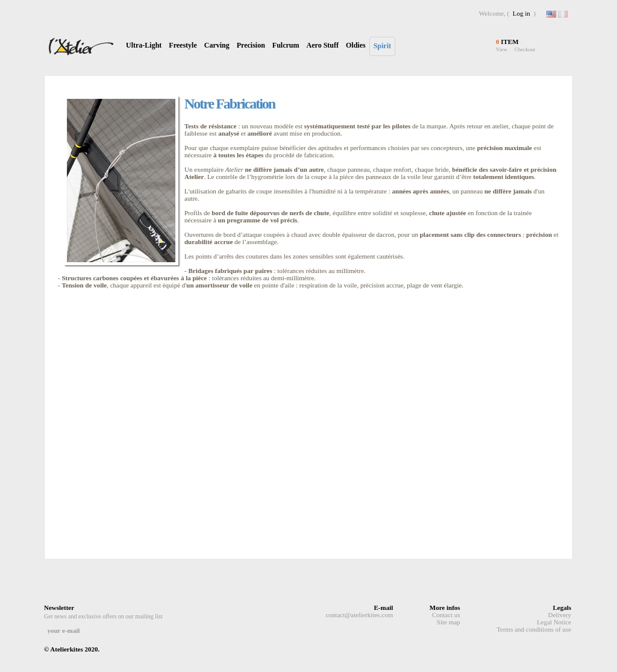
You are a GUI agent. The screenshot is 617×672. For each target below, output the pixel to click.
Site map (449, 622)
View (502, 49)
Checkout (525, 49)
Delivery (560, 615)
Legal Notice (554, 622)
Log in (521, 13)
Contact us (446, 615)
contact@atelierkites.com (359, 615)
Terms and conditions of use (534, 629)
